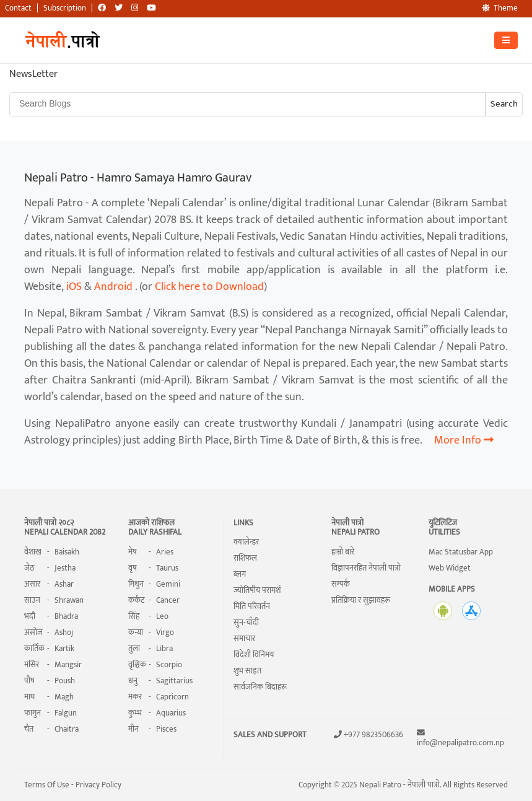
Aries (165, 552)
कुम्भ (135, 713)
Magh (64, 697)
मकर (135, 697)
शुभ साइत (247, 671)
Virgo (165, 632)
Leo (162, 616)
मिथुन (136, 584)
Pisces (166, 729)
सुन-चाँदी (246, 623)
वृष (133, 568)
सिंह (134, 616)
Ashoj (64, 632)
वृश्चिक (137, 665)
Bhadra (66, 616)
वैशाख (33, 552)
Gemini (168, 584)
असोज (33, 632)
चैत (29, 729)
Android (113, 287)
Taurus (167, 568)
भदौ (30, 616)
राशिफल (245, 558)
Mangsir (68, 665)
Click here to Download (209, 287)
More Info (464, 440)
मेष (133, 552)
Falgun (66, 713)
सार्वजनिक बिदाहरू (260, 687)
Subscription (65, 8)
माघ (29, 697)
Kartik (64, 649)
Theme (500, 8)
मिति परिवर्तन (252, 606)
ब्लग (240, 574)
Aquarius (171, 713)
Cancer (168, 600)
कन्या (136, 632)
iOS (74, 287)
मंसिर (32, 665)
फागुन (33, 713)
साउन (32, 600)
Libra (164, 649)
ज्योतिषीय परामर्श (257, 590)
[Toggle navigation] (506, 40)
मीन (133, 729)
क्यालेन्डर (246, 542)
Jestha (65, 568)
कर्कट (136, 600)
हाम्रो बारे (343, 552)
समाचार (244, 639)
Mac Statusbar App (461, 552)
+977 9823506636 (373, 735)
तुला (134, 649)
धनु (133, 681)
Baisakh (67, 552)
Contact (18, 8)
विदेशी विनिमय (254, 655)
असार (32, 584)
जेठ (29, 568)
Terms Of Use (47, 785)
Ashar (64, 584)
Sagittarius (174, 681)
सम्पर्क (341, 584)
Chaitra (67, 729)
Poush (65, 681)
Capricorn (172, 697)
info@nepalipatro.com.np (460, 743)
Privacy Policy (98, 785)
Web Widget (450, 568)
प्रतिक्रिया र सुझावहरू (361, 600)
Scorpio (169, 665)
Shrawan (69, 600)
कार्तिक (34, 649)
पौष (29, 681)
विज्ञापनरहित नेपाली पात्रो (366, 568)
